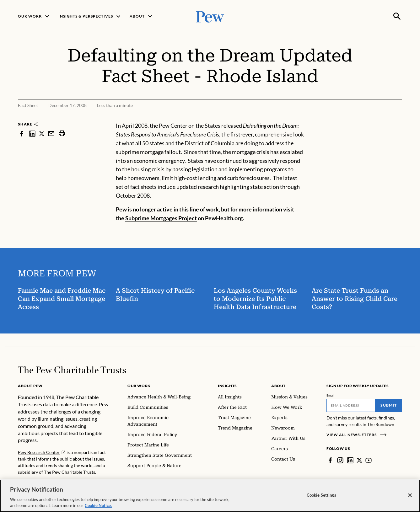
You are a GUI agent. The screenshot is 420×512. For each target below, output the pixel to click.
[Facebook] (330, 460)
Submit (389, 405)
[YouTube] (369, 460)
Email (331, 395)
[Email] (351, 405)
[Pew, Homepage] (210, 16)
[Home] (72, 370)
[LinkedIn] (350, 460)
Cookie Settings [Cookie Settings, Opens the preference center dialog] (321, 497)
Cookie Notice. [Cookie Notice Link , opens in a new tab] (98, 508)
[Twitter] (359, 460)
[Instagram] (340, 460)
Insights (227, 386)
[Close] (410, 497)
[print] (62, 133)
